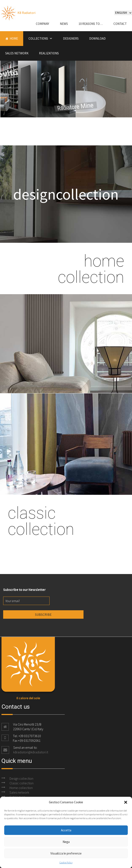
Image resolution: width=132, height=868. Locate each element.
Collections (38, 38)
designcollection (66, 194)
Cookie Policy (66, 862)
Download (97, 38)
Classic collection (22, 783)
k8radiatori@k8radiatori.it (31, 752)
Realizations (49, 53)
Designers (71, 38)
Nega (66, 842)
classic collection (41, 521)
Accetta (66, 830)
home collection (91, 268)
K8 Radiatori (18, 13)
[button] (126, 802)
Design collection (21, 778)
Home (14, 38)
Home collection (21, 788)
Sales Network (17, 53)
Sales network (19, 792)
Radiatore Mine (91, 97)
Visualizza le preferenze (66, 853)
